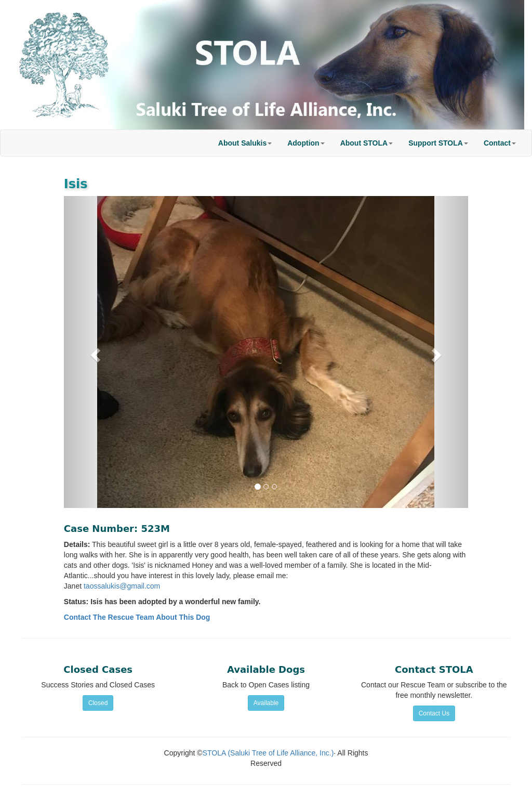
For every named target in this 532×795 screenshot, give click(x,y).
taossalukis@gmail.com (122, 586)
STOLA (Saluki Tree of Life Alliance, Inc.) (268, 753)
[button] (245, 143)
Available (266, 703)
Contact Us (434, 713)
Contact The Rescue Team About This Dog (137, 617)
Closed (98, 703)
